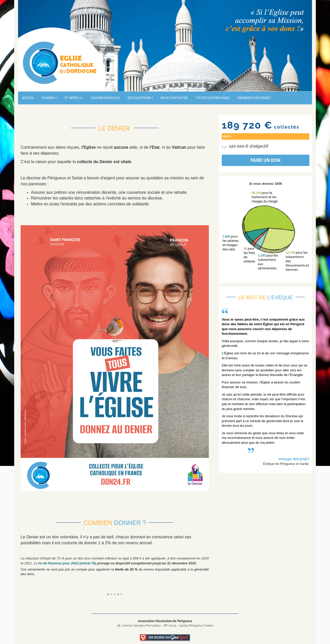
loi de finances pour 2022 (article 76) (67, 563)
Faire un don (266, 160)
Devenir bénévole (105, 98)
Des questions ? (140, 98)
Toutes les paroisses (213, 98)
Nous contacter (174, 98)
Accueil (28, 98)
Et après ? (74, 98)
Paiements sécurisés (254, 98)
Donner (49, 98)
